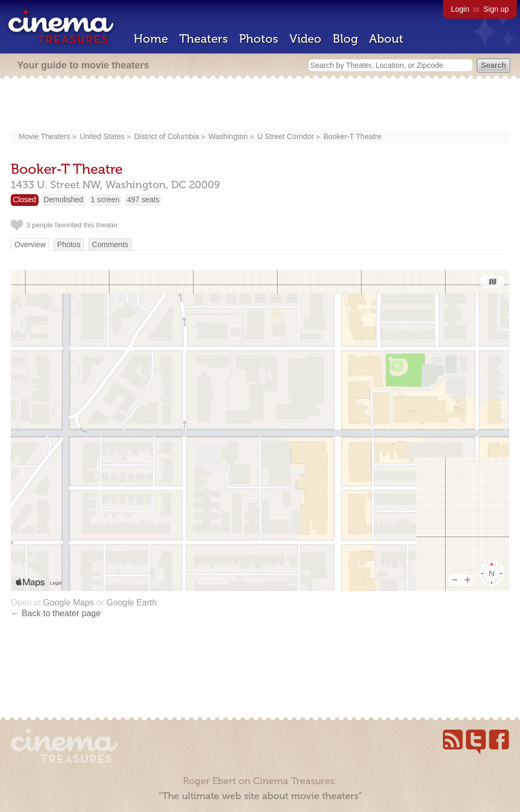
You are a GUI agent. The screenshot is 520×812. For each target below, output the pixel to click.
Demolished (64, 200)
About (386, 39)
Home (151, 39)
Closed (25, 200)
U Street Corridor (286, 136)
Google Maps (68, 603)
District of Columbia (167, 136)
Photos (259, 39)
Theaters (204, 39)
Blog (345, 39)
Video (305, 39)
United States (102, 136)
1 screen (105, 200)
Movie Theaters (44, 136)
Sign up (496, 9)
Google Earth (132, 603)
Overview (30, 244)
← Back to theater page (56, 613)
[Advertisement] (260, 105)
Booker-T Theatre (352, 136)
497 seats (143, 200)
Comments (110, 244)
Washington (228, 136)
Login (460, 9)
